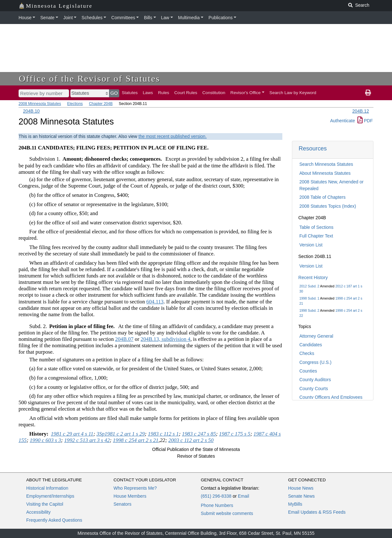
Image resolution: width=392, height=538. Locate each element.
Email (243, 496)
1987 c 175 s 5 (235, 434)
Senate (47, 18)
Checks (307, 353)
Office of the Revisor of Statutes (90, 79)
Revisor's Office (246, 93)
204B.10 (31, 111)
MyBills (295, 504)
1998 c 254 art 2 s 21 (136, 440)
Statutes (130, 93)
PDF (365, 121)
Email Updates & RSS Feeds (317, 512)
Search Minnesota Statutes (326, 164)
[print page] (368, 93)
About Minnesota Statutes (325, 173)
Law (165, 18)
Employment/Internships (50, 496)
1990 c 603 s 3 (45, 440)
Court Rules (186, 93)
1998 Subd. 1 (309, 298)
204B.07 (124, 339)
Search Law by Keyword (293, 93)
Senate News (301, 496)
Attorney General (316, 336)
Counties (308, 371)
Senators (122, 504)
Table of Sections (316, 227)
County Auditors (315, 380)
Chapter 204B (101, 104)
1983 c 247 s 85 (199, 434)
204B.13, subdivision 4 (166, 339)
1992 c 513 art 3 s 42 (87, 440)
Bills (148, 18)
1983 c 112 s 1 (164, 434)
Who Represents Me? (135, 488)
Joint (68, 18)
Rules (164, 93)
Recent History (313, 277)
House (25, 18)
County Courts (314, 389)
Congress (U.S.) (315, 362)
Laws (148, 93)
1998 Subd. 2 (309, 310)
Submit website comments (227, 513)
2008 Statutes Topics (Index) (328, 206)
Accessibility (38, 512)
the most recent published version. (172, 136)
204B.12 (361, 111)
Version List (311, 245)
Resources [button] (313, 148)
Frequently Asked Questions (54, 520)
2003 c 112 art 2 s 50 (191, 440)
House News (301, 488)
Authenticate (342, 121)
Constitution (214, 93)
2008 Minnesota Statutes (40, 104)
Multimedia (189, 18)
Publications (221, 18)
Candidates (311, 345)
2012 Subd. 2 (309, 286)
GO (114, 93)
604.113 (155, 302)
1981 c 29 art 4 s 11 (72, 434)
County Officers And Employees (331, 397)
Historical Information (47, 488)
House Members (130, 496)
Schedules (92, 18)
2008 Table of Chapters (322, 197)
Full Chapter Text (316, 236)
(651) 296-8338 (216, 496)
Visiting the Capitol (45, 504)
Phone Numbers (217, 505)
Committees (123, 18)
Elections (75, 104)
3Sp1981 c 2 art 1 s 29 (121, 434)
